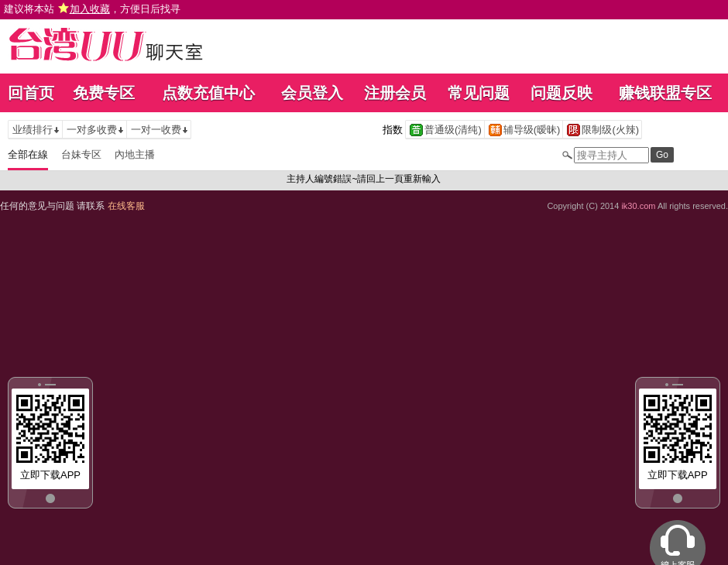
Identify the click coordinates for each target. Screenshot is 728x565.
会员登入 (312, 93)
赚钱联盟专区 (665, 93)
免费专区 (104, 93)
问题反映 (561, 93)
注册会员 (395, 93)
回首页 (31, 93)
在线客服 (126, 206)
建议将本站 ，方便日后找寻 (92, 9)
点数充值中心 (208, 93)
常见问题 (479, 93)
